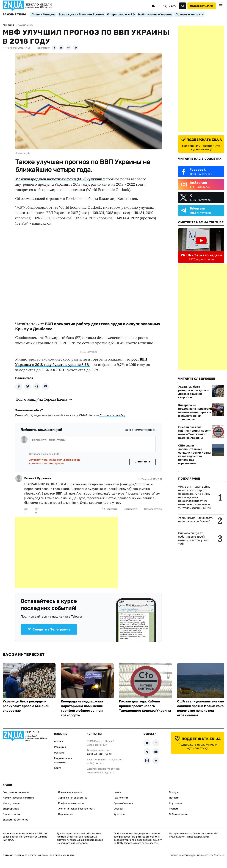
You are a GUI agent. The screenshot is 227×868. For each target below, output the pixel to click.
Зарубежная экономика (73, 798)
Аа (183, 6)
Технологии (121, 798)
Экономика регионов (15, 820)
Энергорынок (11, 809)
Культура (119, 814)
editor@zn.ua (107, 773)
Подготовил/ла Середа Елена (41, 399)
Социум (174, 792)
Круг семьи (176, 803)
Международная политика (19, 798)
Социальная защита (70, 792)
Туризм (173, 809)
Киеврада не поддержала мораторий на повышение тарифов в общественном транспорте (195, 412)
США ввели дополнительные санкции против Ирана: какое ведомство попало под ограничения (195, 454)
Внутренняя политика (16, 792)
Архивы (59, 741)
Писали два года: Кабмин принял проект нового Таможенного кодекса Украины (194, 432)
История (174, 798)
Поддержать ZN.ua (202, 6)
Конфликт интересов (71, 803)
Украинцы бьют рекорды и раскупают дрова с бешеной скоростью (194, 392)
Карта (58, 768)
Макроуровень (11, 803)
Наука (117, 792)
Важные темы (14, 15)
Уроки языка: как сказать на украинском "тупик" (196, 520)
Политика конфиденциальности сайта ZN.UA (198, 855)
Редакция (60, 747)
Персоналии (66, 814)
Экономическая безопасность (76, 809)
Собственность (178, 814)
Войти (173, 6)
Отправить (143, 462)
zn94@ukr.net (95, 763)
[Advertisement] (67, 553)
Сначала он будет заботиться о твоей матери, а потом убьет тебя (193, 538)
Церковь (119, 809)
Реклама (59, 753)
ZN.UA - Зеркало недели (201, 255)
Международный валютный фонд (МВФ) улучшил (60, 179)
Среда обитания (123, 803)
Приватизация (12, 814)
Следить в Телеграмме (49, 629)
